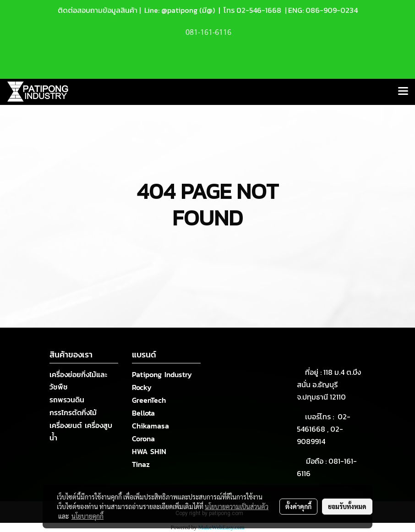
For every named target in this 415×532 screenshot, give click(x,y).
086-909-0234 (332, 10)
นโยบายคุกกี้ (87, 516)
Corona (143, 439)
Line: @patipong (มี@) (179, 10)
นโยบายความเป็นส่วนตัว (237, 506)
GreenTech (149, 400)
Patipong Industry (162, 374)
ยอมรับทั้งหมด (347, 506)
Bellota (143, 413)
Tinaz (141, 464)
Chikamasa (150, 426)
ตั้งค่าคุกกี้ (298, 506)
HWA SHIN (149, 451)
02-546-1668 (259, 10)
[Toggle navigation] (403, 92)
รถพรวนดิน (67, 400)
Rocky (142, 387)
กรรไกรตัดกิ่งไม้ (73, 412)
